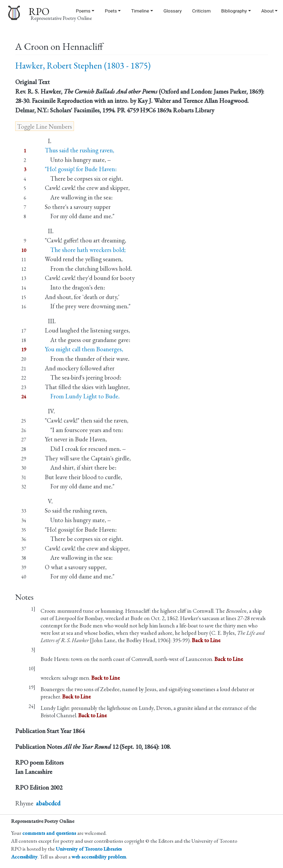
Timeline (140, 11)
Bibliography (234, 11)
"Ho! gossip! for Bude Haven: (81, 169)
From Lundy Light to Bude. (82, 396)
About (268, 11)
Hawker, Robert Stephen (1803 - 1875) (83, 65)
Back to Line (206, 640)
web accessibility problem (99, 857)
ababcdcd (48, 803)
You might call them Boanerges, (84, 349)
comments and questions (49, 833)
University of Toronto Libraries (89, 849)
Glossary (172, 11)
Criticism (201, 11)
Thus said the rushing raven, (80, 150)
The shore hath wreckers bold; (85, 250)
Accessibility (24, 857)
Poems (83, 11)
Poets (111, 11)
